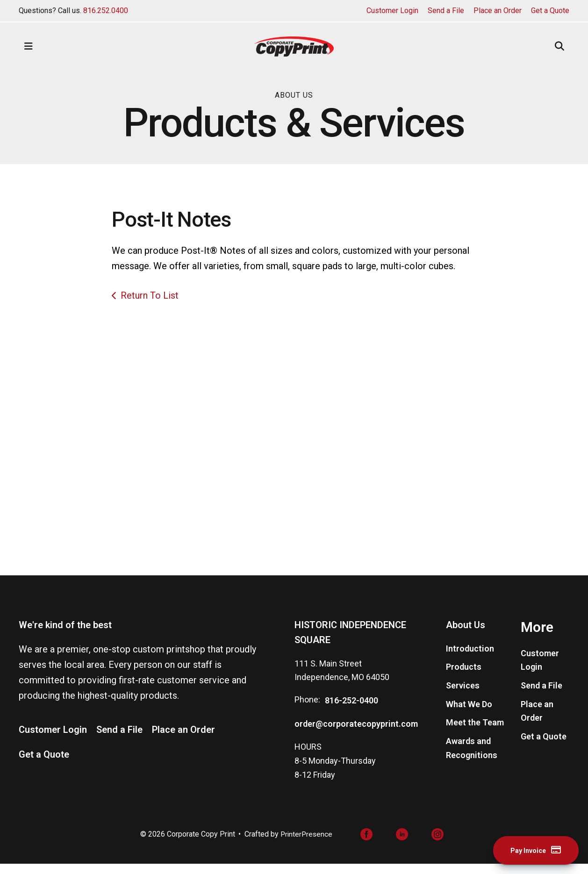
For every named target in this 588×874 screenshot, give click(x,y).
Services (463, 695)
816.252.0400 (106, 11)
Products (464, 677)
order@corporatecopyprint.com (356, 733)
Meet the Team (475, 732)
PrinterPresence (306, 844)
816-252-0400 (351, 710)
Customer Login (392, 11)
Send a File (446, 11)
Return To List (150, 295)
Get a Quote (550, 11)
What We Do (469, 713)
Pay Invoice (529, 850)
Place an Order (498, 11)
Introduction (470, 658)
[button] (29, 46)
